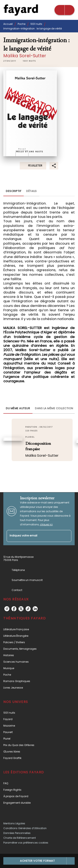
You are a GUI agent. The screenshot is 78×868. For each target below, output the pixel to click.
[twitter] (21, 609)
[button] (29, 61)
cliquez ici (46, 524)
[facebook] (14, 609)
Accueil (8, 24)
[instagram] (7, 609)
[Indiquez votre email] (34, 536)
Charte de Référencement (20, 838)
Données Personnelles (17, 833)
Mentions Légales (14, 823)
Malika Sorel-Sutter (25, 56)
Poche (22, 24)
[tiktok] (28, 609)
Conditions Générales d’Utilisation (25, 828)
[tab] (14, 191)
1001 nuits (36, 24)
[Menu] (64, 10)
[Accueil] (21, 10)
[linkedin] (35, 609)
